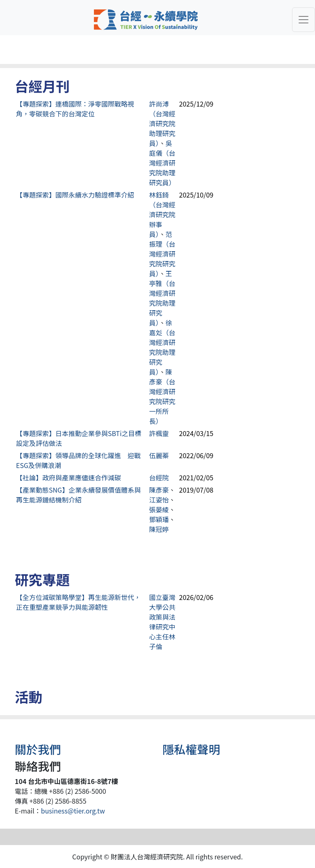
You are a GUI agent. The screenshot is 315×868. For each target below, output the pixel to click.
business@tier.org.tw (73, 811)
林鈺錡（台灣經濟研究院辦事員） (162, 214)
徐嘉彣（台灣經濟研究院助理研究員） (162, 347)
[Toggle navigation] (304, 20)
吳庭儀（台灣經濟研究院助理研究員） (162, 163)
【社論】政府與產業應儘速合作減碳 (68, 477)
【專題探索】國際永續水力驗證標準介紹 (75, 195)
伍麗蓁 (159, 455)
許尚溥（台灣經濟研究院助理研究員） (162, 123)
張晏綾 (159, 509)
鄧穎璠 (159, 519)
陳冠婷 (159, 529)
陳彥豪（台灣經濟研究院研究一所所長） (162, 396)
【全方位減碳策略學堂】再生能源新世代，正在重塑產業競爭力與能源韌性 (78, 602)
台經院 (159, 477)
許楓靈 (159, 433)
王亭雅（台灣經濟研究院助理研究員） (162, 298)
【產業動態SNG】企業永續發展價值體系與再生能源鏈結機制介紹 (78, 495)
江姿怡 (159, 500)
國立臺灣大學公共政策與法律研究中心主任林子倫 (162, 622)
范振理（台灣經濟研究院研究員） (162, 254)
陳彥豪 (159, 490)
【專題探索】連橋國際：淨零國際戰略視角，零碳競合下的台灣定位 (75, 109)
